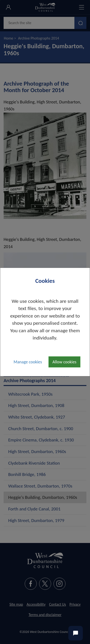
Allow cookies (65, 362)
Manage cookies (28, 362)
